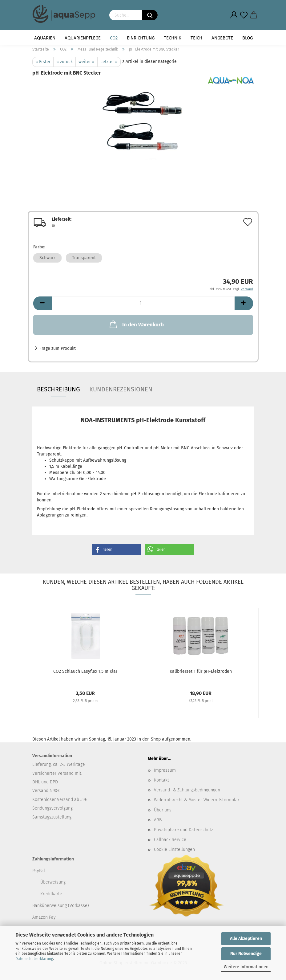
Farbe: (39, 247)
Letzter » (109, 62)
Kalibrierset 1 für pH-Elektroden (201, 671)
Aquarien (45, 38)
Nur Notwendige (246, 954)
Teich (196, 38)
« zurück (64, 62)
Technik (173, 38)
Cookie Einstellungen (174, 849)
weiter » (87, 62)
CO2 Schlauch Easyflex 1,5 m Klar (85, 671)
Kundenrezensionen (121, 389)
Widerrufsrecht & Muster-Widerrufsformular (197, 800)
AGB (158, 820)
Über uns (163, 810)
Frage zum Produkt (58, 348)
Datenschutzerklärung (34, 959)
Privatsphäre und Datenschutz (183, 830)
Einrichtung (141, 38)
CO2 (114, 38)
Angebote (222, 38)
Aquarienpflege (83, 38)
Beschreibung (58, 389)
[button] (116, 550)
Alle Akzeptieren (246, 939)
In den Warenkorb (136, 324)
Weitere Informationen (246, 967)
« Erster (43, 62)
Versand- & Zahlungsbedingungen (187, 790)
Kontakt (161, 780)
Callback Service (170, 840)
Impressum (165, 770)
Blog (248, 38)
